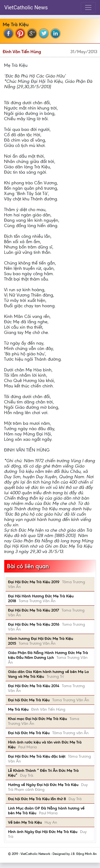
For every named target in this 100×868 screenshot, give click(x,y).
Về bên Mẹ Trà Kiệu (25, 822)
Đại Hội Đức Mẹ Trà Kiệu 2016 (34, 624)
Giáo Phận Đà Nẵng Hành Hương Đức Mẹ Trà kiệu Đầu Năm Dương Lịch (48, 655)
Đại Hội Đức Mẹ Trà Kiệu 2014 (34, 686)
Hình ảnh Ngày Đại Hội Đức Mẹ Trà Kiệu (43, 832)
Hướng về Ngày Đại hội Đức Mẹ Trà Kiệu (43, 785)
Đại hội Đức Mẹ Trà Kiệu (29, 700)
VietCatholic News (26, 7)
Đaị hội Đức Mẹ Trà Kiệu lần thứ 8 (37, 799)
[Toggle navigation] (88, 7)
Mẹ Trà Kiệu (18, 709)
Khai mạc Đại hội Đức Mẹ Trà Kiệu (37, 719)
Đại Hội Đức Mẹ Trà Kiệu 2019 (34, 582)
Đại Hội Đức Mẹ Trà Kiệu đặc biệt (37, 756)
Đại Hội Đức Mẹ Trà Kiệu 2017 (33, 610)
